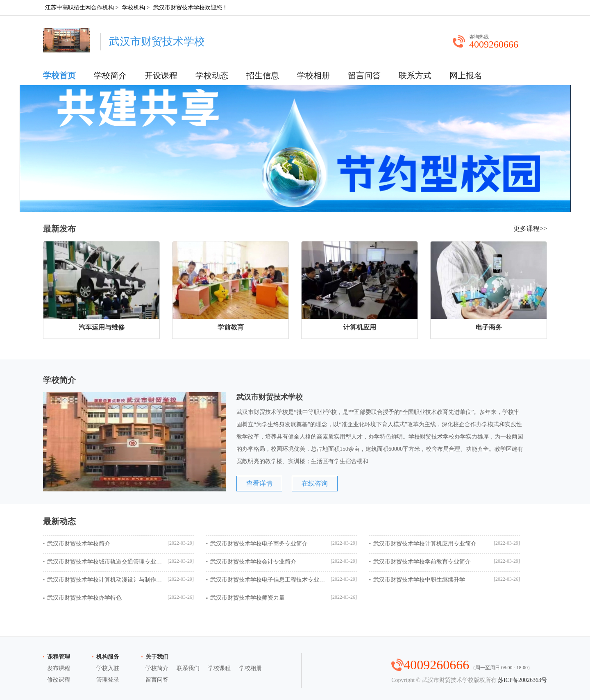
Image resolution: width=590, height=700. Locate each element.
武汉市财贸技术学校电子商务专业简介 (259, 544)
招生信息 (263, 75)
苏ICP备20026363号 (522, 680)
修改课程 (59, 680)
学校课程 (219, 668)
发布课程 (59, 668)
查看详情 (259, 483)
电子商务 (489, 327)
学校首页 (59, 75)
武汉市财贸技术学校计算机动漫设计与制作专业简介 (104, 580)
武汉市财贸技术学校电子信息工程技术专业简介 (268, 580)
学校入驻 (108, 668)
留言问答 (364, 75)
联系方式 (415, 75)
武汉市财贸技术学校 (179, 8)
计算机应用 (360, 327)
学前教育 (231, 327)
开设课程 (161, 75)
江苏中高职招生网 (68, 8)
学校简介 (110, 75)
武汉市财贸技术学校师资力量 (247, 598)
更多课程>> (530, 228)
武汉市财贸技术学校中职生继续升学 (419, 580)
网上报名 (466, 75)
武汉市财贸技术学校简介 (79, 544)
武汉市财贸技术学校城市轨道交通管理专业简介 (104, 562)
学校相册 (313, 75)
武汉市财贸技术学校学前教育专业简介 (422, 562)
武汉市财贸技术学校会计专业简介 (253, 562)
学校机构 (134, 8)
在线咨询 (315, 483)
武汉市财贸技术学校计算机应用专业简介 (425, 544)
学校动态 (212, 75)
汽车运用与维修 (102, 327)
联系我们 (188, 668)
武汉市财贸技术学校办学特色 (84, 598)
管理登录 (108, 680)
